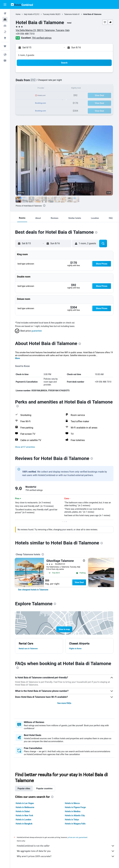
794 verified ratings (42, 38)
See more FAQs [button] (65, 703)
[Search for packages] (5, 32)
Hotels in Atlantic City (75, 815)
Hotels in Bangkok (25, 824)
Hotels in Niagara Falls (75, 824)
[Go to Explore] (5, 38)
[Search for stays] (5, 20)
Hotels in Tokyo (72, 820)
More (18, 358)
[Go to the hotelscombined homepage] (22, 4)
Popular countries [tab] (45, 788)
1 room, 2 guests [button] (27, 55)
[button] (5, 5)
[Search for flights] (5, 13)
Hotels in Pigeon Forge (76, 807)
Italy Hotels (29, 14)
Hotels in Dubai (23, 811)
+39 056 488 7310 (26, 34)
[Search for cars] (5, 26)
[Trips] (5, 46)
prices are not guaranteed (78, 837)
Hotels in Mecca (72, 803)
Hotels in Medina (73, 811)
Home (19, 14)
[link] (34, 590)
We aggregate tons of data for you (66, 851)
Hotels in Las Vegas (25, 803)
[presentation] (45, 206)
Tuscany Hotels (49, 14)
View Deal (80, 582)
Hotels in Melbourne (25, 807)
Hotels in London (24, 820)
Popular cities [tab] (24, 788)
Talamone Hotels (71, 14)
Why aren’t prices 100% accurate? (66, 856)
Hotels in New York (25, 815)
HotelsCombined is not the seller (66, 846)
